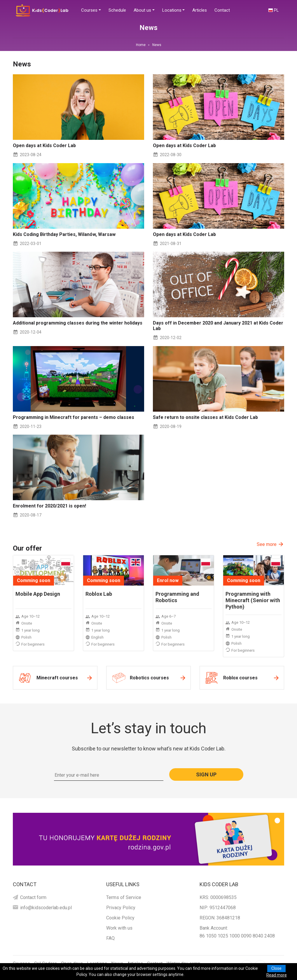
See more (267, 544)
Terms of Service (124, 897)
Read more (277, 975)
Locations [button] (172, 10)
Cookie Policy (120, 918)
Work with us (119, 928)
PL (276, 10)
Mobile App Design (38, 594)
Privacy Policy (121, 908)
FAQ (110, 938)
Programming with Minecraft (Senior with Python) (253, 600)
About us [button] (142, 10)
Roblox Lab (99, 594)
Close (276, 968)
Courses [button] (89, 10)
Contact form (33, 897)
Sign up (206, 774)
